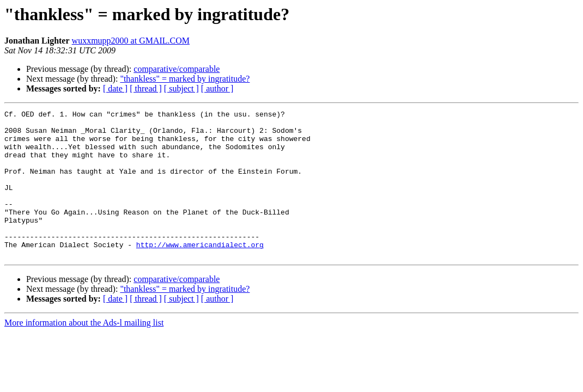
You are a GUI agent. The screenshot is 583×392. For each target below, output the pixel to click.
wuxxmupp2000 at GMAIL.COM (131, 41)
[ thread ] (146, 88)
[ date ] (115, 88)
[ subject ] (181, 88)
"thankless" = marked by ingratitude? (185, 79)
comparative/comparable (177, 69)
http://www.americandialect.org (200, 272)
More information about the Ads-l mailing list (84, 352)
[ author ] (217, 88)
